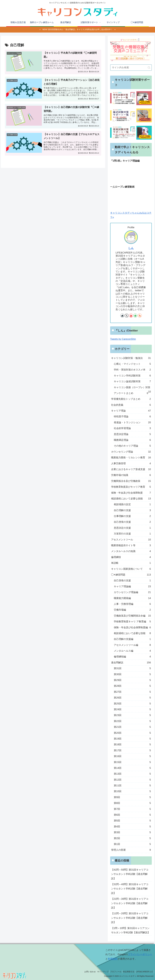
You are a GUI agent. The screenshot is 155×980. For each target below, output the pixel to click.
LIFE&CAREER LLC (144, 972)
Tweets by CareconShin (123, 339)
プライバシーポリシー (140, 954)
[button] (149, 68)
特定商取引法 (127, 972)
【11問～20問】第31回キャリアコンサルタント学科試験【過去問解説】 (130, 918)
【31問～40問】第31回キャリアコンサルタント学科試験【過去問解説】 (130, 889)
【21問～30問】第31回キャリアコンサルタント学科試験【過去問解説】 (130, 903)
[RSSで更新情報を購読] (140, 316)
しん (131, 248)
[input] (131, 68)
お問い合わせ (84, 972)
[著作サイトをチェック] (122, 316)
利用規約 (113, 959)
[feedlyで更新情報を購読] (135, 316)
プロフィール (113, 972)
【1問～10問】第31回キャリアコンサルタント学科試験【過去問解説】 (131, 930)
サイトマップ (98, 972)
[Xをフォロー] (127, 316)
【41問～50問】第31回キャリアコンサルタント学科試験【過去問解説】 (130, 874)
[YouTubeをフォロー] (131, 316)
